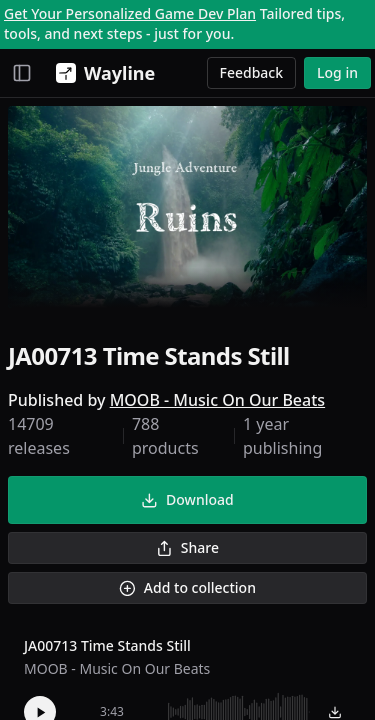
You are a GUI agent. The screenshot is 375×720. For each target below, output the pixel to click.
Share (187, 547)
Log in (337, 72)
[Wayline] (101, 73)
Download (187, 499)
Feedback (252, 72)
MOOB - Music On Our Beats (217, 400)
